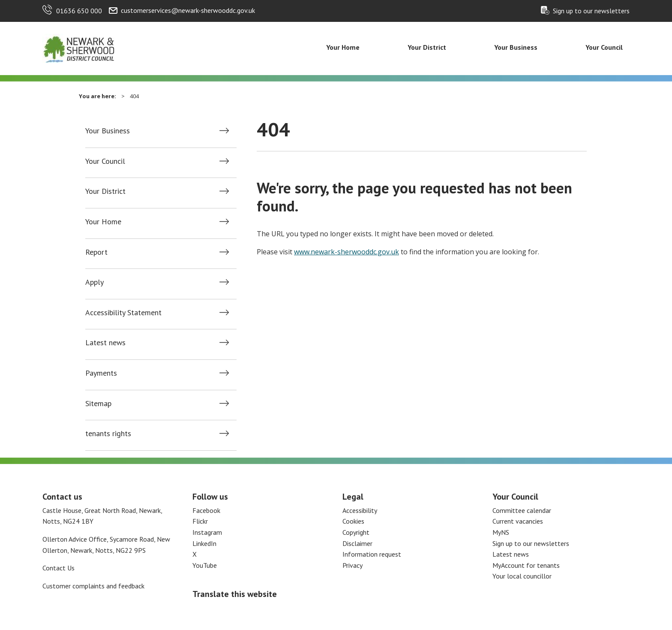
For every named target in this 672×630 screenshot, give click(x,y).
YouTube (205, 565)
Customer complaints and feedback (93, 586)
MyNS (501, 532)
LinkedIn (204, 543)
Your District (427, 47)
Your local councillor (522, 576)
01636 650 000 (79, 11)
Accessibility (360, 510)
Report (96, 252)
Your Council (604, 47)
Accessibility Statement (123, 313)
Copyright (356, 532)
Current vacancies (518, 521)
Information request (372, 554)
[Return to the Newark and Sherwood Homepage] (79, 48)
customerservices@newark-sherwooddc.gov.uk (188, 10)
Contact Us (58, 568)
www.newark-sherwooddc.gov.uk (346, 252)
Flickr (200, 521)
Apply (94, 282)
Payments (101, 373)
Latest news (105, 343)
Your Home (343, 47)
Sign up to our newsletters (591, 11)
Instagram (207, 532)
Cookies (353, 521)
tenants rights (108, 434)
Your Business (516, 47)
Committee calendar (522, 510)
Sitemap (98, 404)
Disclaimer (357, 543)
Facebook (206, 510)
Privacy (352, 565)
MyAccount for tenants (526, 565)
